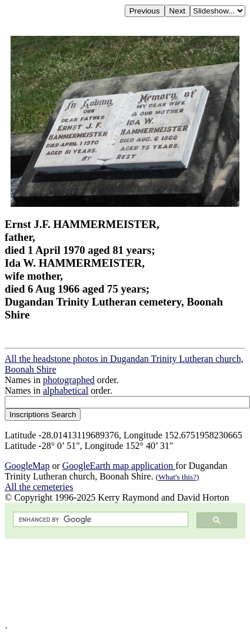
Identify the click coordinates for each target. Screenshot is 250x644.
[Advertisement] (124, 582)
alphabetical (66, 390)
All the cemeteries (39, 487)
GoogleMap (27, 466)
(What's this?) (178, 477)
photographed (69, 380)
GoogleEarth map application (119, 466)
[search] (99, 520)
